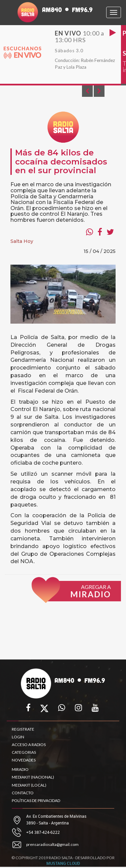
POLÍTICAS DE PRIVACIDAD (36, 800)
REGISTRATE (23, 729)
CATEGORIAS (24, 752)
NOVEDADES (24, 760)
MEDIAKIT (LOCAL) (29, 785)
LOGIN (18, 737)
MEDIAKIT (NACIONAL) (33, 777)
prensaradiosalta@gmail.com (52, 844)
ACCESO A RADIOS (29, 745)
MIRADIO (20, 769)
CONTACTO (23, 793)
